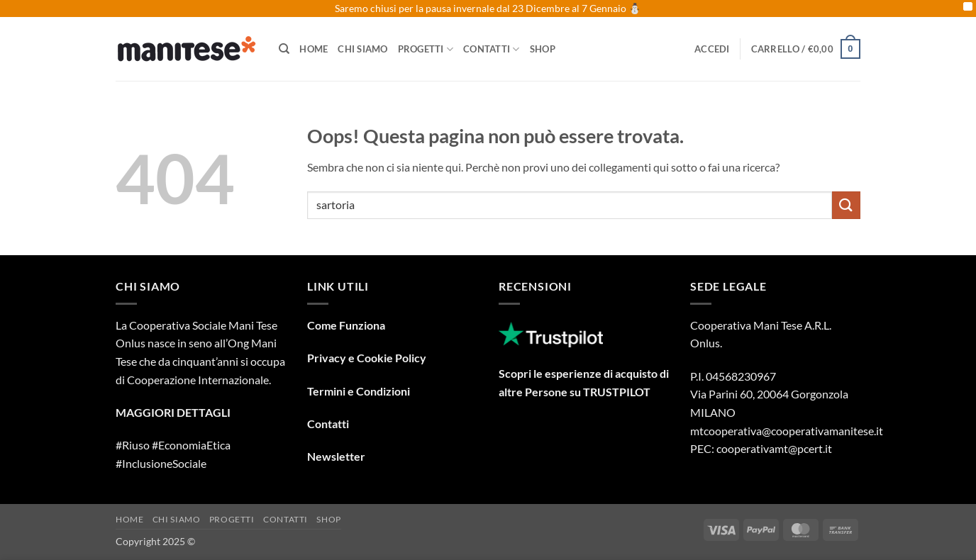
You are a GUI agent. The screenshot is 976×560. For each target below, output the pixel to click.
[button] (712, 49)
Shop (543, 49)
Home (314, 49)
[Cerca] (284, 49)
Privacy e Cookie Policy (367, 358)
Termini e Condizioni (359, 391)
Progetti (426, 49)
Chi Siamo (362, 49)
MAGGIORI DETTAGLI (173, 412)
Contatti (492, 49)
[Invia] (846, 205)
